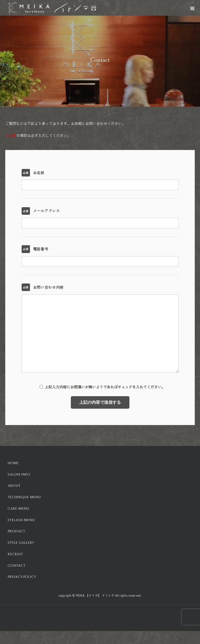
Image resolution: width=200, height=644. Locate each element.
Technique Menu (24, 497)
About (14, 486)
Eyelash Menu (21, 520)
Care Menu (18, 509)
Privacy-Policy (22, 577)
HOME (13, 463)
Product (16, 531)
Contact (16, 566)
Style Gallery (21, 543)
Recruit (15, 554)
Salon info (19, 475)
